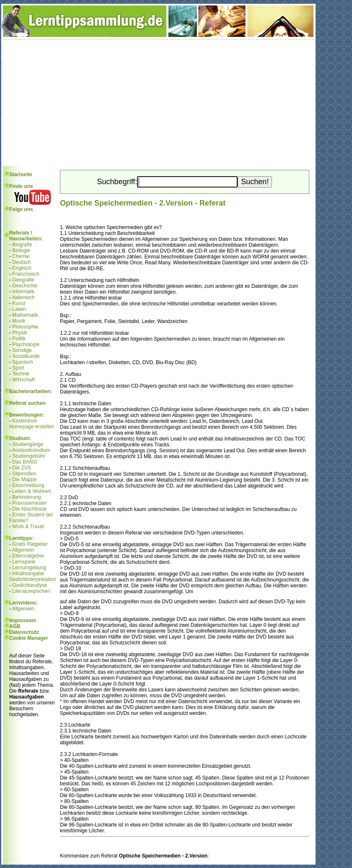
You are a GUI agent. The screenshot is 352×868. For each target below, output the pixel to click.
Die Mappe (24, 480)
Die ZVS (22, 468)
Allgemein (23, 550)
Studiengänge (28, 444)
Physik (19, 333)
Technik (21, 374)
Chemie (21, 256)
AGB (15, 626)
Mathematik (25, 315)
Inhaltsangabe (28, 573)
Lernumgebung (29, 568)
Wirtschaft (23, 380)
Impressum (23, 620)
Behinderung (26, 497)
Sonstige (22, 350)
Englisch (22, 268)
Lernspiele (24, 562)
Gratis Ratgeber (30, 544)
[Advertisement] (158, 103)
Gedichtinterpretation (32, 579)
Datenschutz (24, 632)
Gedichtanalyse (30, 585)
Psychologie (26, 344)
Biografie (22, 245)
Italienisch (23, 297)
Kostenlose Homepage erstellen (32, 424)
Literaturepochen (31, 591)
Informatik (23, 292)
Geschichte (25, 286)
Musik (19, 321)
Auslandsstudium (31, 450)
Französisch (26, 274)
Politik (19, 339)
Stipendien (24, 474)
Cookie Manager (29, 638)
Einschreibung (28, 485)
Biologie (21, 250)
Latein (19, 309)
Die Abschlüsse (29, 509)
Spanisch (22, 362)
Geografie (23, 280)
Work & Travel (28, 527)
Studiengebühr (28, 456)
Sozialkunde (26, 356)
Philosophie (25, 327)
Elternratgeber (28, 556)
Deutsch (21, 262)
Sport (18, 368)
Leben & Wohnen (32, 491)
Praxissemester (30, 503)
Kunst (19, 303)
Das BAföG (25, 462)
